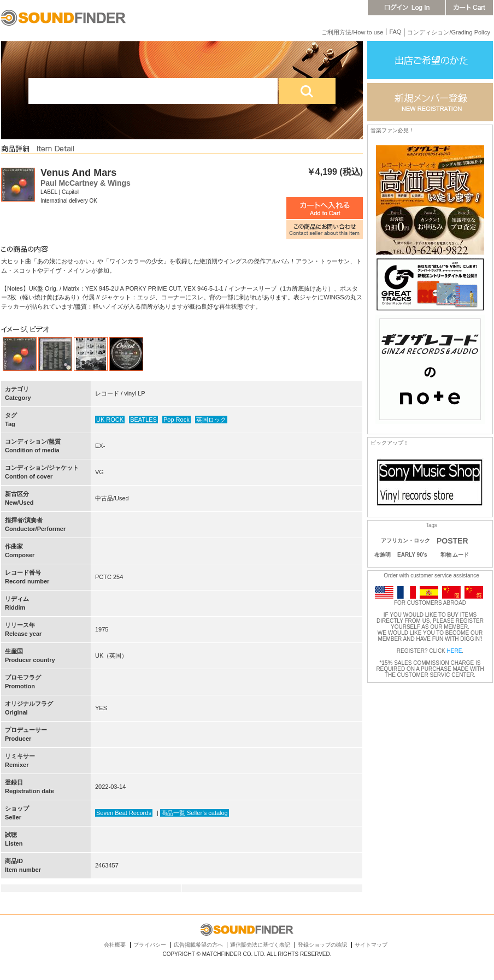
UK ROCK (110, 420)
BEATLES (143, 420)
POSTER (452, 541)
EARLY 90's (412, 555)
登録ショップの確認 (322, 945)
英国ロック (211, 420)
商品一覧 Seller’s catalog (195, 813)
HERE (455, 651)
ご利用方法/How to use (352, 32)
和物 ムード (455, 555)
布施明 (383, 555)
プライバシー (150, 945)
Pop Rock (177, 420)
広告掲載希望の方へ (198, 945)
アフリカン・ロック (405, 541)
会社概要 (115, 945)
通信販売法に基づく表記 (260, 945)
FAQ (395, 32)
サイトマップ (371, 945)
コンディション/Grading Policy (449, 32)
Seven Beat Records (124, 813)
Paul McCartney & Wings (86, 183)
